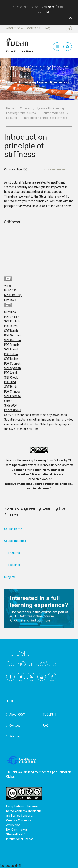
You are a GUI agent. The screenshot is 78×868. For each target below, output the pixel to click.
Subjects (10, 577)
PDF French (12, 345)
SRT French (12, 349)
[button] (69, 18)
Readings (14, 565)
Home (10, 108)
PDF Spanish (12, 364)
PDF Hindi (10, 382)
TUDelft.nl (49, 715)
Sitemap (15, 736)
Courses (25, 108)
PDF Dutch (11, 326)
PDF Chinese (12, 392)
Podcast (13, 410)
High (11, 290)
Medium (13, 295)
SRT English (12, 321)
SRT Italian (11, 359)
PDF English (12, 317)
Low (10, 300)
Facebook (10, 677)
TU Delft (52, 677)
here (51, 7)
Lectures (12, 118)
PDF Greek (11, 373)
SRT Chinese (12, 396)
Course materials (53, 113)
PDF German (12, 335)
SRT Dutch (11, 331)
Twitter (21, 677)
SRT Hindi (10, 387)
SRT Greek (11, 378)
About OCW (15, 28)
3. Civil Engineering (55, 170)
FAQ (47, 28)
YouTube (33, 424)
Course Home (13, 529)
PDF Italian (11, 354)
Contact (34, 28)
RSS (31, 677)
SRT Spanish (12, 368)
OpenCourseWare (20, 49)
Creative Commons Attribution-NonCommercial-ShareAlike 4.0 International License (42, 470)
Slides (11, 405)
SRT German (12, 340)
